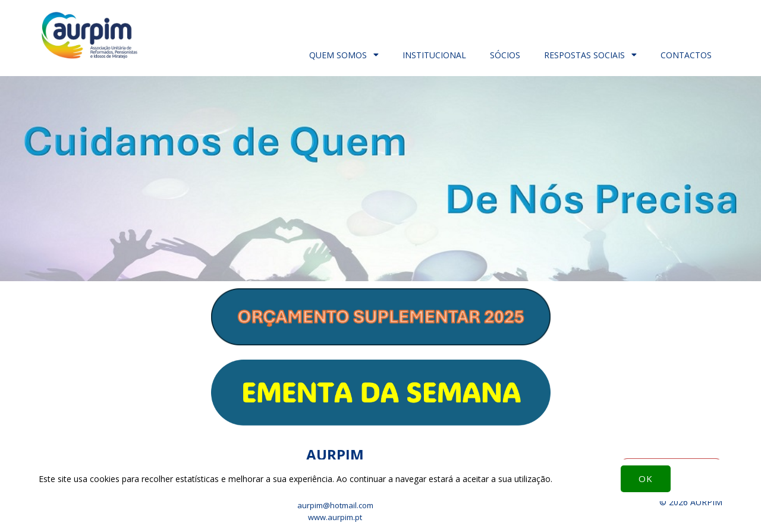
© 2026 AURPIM (691, 502)
